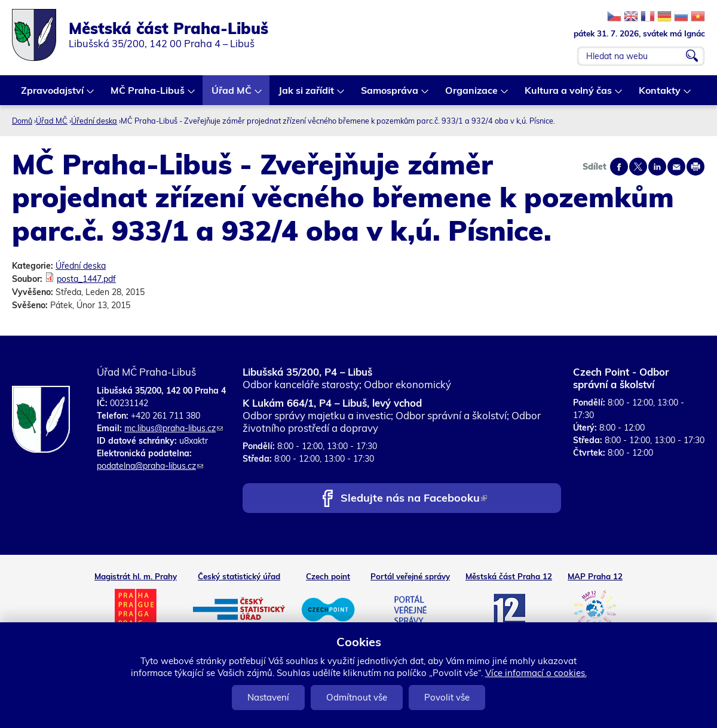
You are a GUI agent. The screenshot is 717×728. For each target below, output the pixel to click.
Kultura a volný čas (569, 95)
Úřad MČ (232, 95)
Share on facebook (619, 167)
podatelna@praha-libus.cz (150, 466)
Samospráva (390, 95)
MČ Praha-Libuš (148, 95)
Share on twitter (638, 167)
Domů (22, 121)
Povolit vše (447, 697)
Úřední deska (94, 121)
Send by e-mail (676, 167)
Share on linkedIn (657, 167)
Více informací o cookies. (536, 673)
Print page (695, 167)
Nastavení (268, 697)
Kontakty (660, 95)
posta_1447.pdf (86, 279)
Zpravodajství (53, 95)
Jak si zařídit (307, 95)
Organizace (472, 95)
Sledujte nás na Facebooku (414, 499)
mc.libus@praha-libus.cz (174, 428)
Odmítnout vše (357, 697)
